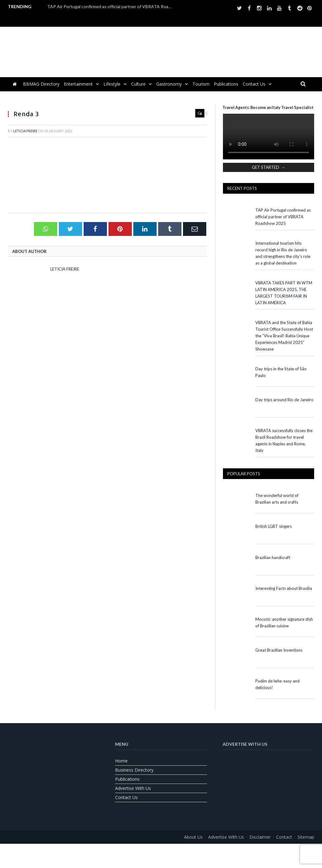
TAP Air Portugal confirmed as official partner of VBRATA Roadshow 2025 (112, 6)
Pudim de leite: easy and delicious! (278, 684)
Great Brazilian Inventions (279, 650)
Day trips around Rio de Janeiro (284, 400)
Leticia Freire (25, 131)
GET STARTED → (269, 167)
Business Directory (134, 770)
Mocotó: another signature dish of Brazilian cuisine (284, 622)
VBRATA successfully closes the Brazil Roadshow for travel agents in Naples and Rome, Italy (284, 440)
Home (121, 761)
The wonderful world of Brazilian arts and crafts (277, 499)
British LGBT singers (274, 526)
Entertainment (78, 84)
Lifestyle (112, 84)
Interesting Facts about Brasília (284, 588)
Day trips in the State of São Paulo (281, 372)
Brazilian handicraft (273, 557)
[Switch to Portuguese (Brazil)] (161, 851)
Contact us (254, 84)
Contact (284, 837)
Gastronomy (169, 84)
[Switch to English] (145, 851)
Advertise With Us (133, 788)
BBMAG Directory (41, 84)
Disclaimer (260, 837)
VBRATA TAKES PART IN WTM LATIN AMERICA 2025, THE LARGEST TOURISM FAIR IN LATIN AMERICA (284, 293)
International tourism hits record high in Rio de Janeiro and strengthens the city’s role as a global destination (283, 253)
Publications (226, 84)
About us (193, 837)
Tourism (201, 84)
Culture (138, 84)
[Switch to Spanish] (177, 851)
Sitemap (306, 837)
